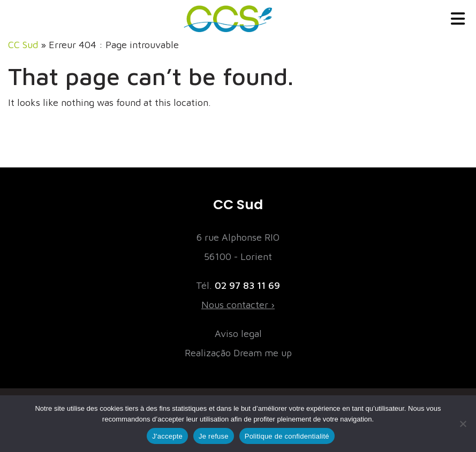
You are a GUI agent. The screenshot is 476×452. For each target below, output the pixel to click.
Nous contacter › (238, 305)
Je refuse (214, 436)
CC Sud (23, 45)
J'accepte (167, 436)
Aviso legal (238, 334)
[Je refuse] (463, 424)
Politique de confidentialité (287, 436)
